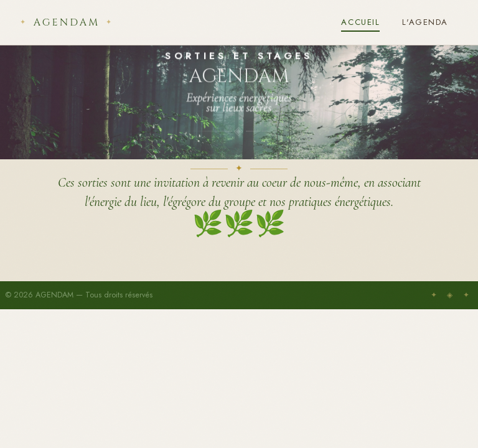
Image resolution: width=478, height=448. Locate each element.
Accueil (360, 22)
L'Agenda (425, 22)
